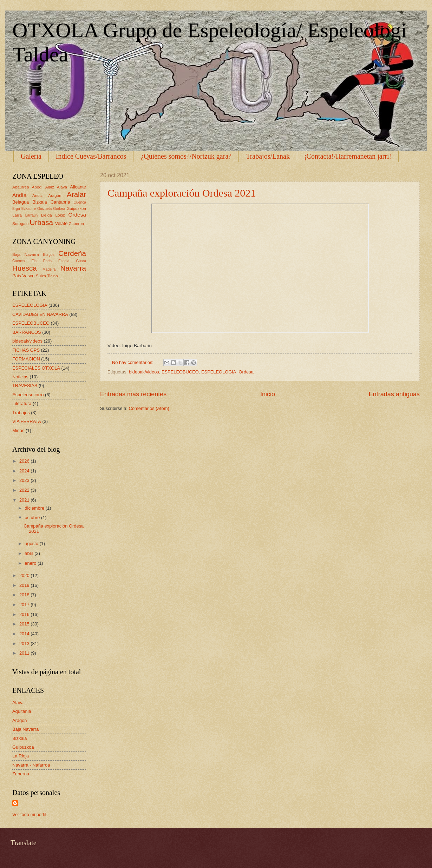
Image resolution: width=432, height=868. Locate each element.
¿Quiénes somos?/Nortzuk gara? (186, 156)
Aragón (55, 196)
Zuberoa (76, 224)
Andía (19, 195)
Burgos (49, 255)
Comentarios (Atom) (149, 408)
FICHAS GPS (26, 350)
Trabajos (21, 413)
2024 (25, 471)
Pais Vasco (23, 276)
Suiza (41, 276)
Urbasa (41, 222)
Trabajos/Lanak (268, 156)
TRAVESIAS (25, 386)
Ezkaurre (29, 209)
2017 (25, 605)
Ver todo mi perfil (29, 814)
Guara (81, 261)
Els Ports (42, 261)
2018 (25, 595)
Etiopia (64, 261)
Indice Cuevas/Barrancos (91, 156)
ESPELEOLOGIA (219, 372)
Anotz (38, 196)
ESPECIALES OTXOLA (36, 368)
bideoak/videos (144, 372)
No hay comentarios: (133, 362)
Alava (62, 187)
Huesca (25, 268)
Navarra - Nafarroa (31, 765)
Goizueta (44, 209)
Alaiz (50, 187)
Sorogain (20, 224)
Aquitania (22, 711)
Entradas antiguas (394, 394)
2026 (25, 461)
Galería (31, 156)
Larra (17, 215)
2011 (25, 653)
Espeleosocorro (28, 395)
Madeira (49, 269)
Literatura (22, 403)
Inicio (268, 394)
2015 (25, 624)
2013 (25, 644)
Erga (16, 209)
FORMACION (26, 359)
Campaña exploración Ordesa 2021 (182, 193)
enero (31, 563)
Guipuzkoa (76, 208)
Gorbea (59, 209)
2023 (25, 480)
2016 (25, 614)
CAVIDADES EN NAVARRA (40, 314)
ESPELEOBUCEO (180, 372)
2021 (25, 500)
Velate (61, 223)
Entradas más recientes (133, 394)
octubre (33, 518)
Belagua (21, 202)
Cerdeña (72, 253)
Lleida (47, 215)
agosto (32, 544)
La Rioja (21, 756)
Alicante (78, 187)
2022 (25, 490)
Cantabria (60, 202)
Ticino (52, 276)
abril (30, 553)
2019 (25, 585)
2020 (25, 575)
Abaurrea (21, 187)
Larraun (32, 215)
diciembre (35, 508)
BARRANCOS (27, 332)
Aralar (76, 194)
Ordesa (246, 372)
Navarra (73, 268)
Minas (18, 430)
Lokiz (60, 215)
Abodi (37, 187)
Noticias (20, 377)
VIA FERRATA (27, 421)
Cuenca (80, 202)
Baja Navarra (26, 254)
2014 (25, 634)
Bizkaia (40, 202)
